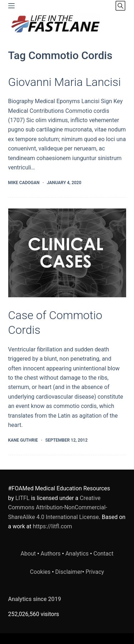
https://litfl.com (53, 526)
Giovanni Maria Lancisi (65, 82)
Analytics (77, 554)
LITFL (23, 498)
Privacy (95, 572)
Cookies (41, 572)
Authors (51, 554)
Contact (103, 554)
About (28, 554)
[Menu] (11, 6)
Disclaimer (69, 572)
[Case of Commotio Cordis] (67, 253)
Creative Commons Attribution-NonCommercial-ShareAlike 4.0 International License (58, 508)
